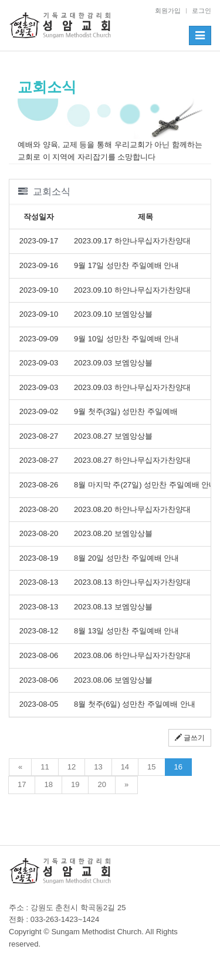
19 (75, 784)
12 (72, 767)
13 (98, 767)
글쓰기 (190, 738)
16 (178, 767)
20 (101, 784)
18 (48, 784)
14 (125, 767)
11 (45, 767)
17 (22, 784)
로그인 (202, 11)
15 (151, 767)
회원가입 (168, 11)
